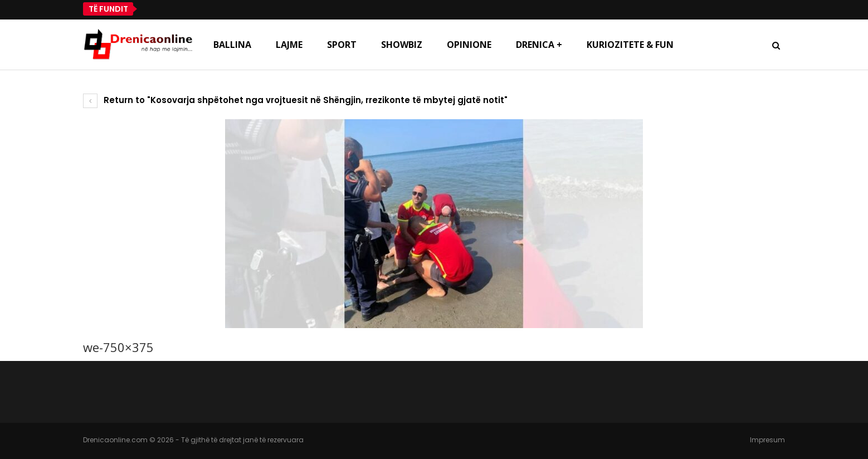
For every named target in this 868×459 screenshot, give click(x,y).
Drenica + (539, 45)
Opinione (469, 45)
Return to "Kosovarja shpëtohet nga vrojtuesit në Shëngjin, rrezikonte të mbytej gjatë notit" (295, 100)
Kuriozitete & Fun (630, 45)
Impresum (767, 440)
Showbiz (402, 45)
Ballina (232, 45)
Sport (342, 45)
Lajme (289, 45)
